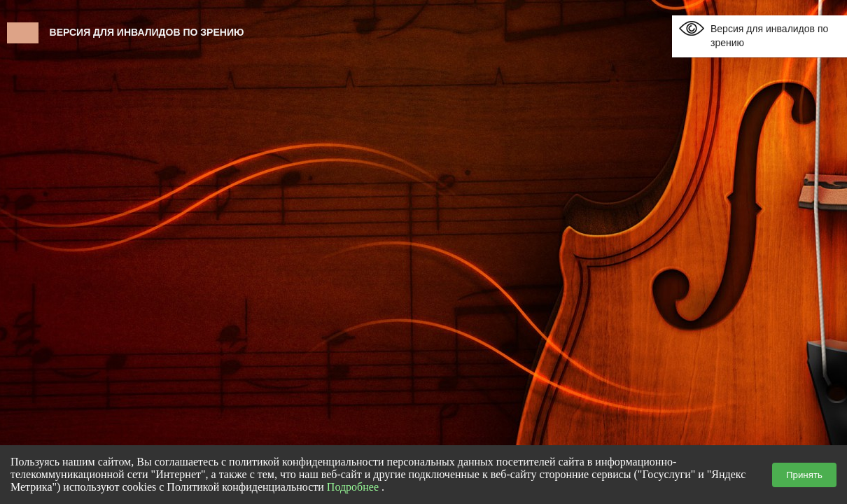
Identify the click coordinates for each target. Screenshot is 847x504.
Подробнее (353, 487)
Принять (804, 475)
